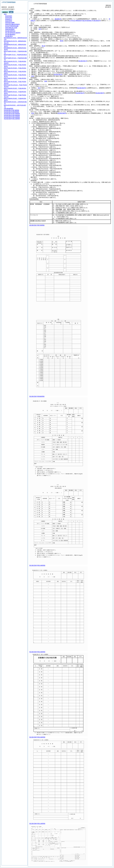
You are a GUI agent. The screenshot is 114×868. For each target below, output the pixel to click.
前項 (33, 76)
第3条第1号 (58, 19)
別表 (46, 81)
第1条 (43, 46)
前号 (40, 29)
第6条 (62, 41)
